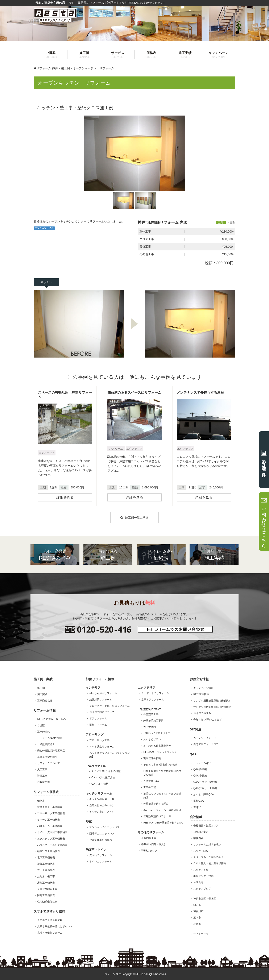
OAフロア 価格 (100, 784)
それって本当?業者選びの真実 (160, 765)
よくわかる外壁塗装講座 (157, 746)
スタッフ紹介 (201, 851)
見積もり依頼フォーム (50, 933)
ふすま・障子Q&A (204, 795)
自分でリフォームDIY (206, 744)
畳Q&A (197, 807)
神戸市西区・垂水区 (205, 899)
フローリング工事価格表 (51, 813)
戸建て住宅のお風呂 (101, 840)
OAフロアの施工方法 (103, 777)
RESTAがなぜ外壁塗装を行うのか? (163, 823)
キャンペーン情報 (203, 688)
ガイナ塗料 (150, 727)
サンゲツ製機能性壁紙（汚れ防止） (214, 707)
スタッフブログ (202, 889)
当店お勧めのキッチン (102, 805)
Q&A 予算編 (200, 776)
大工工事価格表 (46, 870)
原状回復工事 (149, 838)
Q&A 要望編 (200, 769)
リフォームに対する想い (207, 845)
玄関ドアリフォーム (153, 700)
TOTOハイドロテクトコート (159, 733)
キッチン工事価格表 (49, 820)
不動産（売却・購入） (154, 844)
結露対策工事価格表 (49, 851)
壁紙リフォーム (98, 725)
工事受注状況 (45, 701)
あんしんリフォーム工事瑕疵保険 (162, 810)
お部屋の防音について (102, 712)
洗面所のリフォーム (101, 855)
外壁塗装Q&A (151, 781)
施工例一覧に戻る (134, 518)
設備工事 (42, 776)
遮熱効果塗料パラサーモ (157, 816)
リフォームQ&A (202, 763)
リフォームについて (49, 763)
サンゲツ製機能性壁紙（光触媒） (212, 701)
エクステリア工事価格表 (51, 839)
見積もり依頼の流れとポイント (55, 926)
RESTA (139, 974)
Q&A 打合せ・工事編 (205, 788)
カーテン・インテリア (206, 738)
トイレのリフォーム (101, 862)
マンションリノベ (44, 228)
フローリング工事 (99, 740)
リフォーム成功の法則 (50, 738)
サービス (118, 55)
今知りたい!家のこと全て (208, 720)
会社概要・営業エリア (206, 826)
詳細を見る (65, 497)
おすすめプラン (152, 739)
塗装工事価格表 (46, 864)
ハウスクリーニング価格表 (52, 845)
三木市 (197, 918)
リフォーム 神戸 (46, 68)
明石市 (197, 905)
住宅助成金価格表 (47, 902)
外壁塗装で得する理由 (156, 804)
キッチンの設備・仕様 (102, 799)
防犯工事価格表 (46, 895)
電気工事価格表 (46, 858)
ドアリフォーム (98, 718)
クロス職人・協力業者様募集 (210, 863)
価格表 (151, 55)
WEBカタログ (149, 851)
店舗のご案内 (201, 832)
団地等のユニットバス (102, 834)
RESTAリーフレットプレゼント (161, 752)
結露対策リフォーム (101, 700)
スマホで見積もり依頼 (50, 920)
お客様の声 (44, 782)
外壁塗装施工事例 (153, 721)
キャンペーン (219, 55)
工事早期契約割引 (47, 757)
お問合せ (198, 882)
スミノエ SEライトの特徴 (106, 771)
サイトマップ (201, 934)
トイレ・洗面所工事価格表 (52, 832)
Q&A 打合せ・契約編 (205, 782)
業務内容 (198, 838)
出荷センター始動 (203, 876)
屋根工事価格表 (46, 883)
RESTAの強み (55, 555)
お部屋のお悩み (202, 713)
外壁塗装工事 (151, 714)
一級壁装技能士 (46, 744)
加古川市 (198, 911)
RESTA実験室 (201, 694)
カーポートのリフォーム (155, 693)
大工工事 (42, 770)
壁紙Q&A (198, 801)
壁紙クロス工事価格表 (50, 807)
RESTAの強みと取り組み (51, 719)
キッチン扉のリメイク (102, 812)
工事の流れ (44, 732)
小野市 (197, 924)
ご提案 (51, 55)
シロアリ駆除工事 (47, 889)
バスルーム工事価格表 (50, 826)
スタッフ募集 (201, 870)
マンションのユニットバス (104, 827)
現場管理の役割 (152, 758)
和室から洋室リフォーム (103, 693)
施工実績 (185, 55)
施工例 (84, 55)
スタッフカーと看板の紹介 (208, 857)
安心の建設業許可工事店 (51, 751)
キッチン (46, 282)
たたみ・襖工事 (46, 876)
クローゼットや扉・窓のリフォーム (109, 706)
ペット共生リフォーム (102, 747)
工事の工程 (150, 787)
